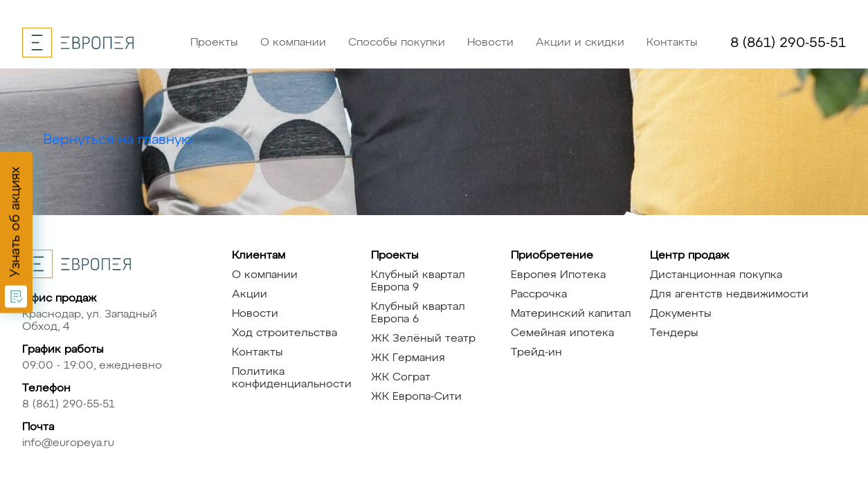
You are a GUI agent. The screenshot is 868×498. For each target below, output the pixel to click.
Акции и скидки (580, 43)
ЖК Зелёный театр (423, 339)
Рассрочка (539, 295)
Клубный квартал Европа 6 (418, 313)
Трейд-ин (536, 353)
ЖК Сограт (401, 378)
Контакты (672, 43)
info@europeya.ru (68, 443)
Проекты (214, 43)
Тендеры (674, 333)
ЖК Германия (408, 358)
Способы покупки (397, 43)
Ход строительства (284, 333)
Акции (250, 295)
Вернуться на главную (118, 140)
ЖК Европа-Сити (416, 397)
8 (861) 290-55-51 (788, 43)
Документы (681, 314)
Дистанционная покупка (716, 275)
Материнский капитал (571, 314)
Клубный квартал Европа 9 (418, 282)
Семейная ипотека (562, 333)
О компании (293, 43)
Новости (490, 43)
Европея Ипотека (558, 275)
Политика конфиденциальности (292, 378)
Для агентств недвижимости (729, 295)
